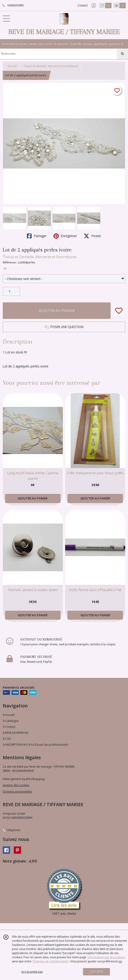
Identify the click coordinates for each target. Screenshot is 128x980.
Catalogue (11, 721)
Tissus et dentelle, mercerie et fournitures (51, 66)
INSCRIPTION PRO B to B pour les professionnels (35, 745)
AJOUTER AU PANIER (57, 311)
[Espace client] (94, 5)
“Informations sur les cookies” (106, 957)
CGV (7, 739)
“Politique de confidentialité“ (50, 961)
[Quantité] (11, 291)
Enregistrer (65, 236)
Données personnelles (17, 792)
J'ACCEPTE (97, 972)
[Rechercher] (122, 54)
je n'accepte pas (32, 972)
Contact (83, 5)
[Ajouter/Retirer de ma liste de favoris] (119, 311)
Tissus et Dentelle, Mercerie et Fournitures (40, 257)
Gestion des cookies (16, 785)
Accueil (12, 66)
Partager (37, 236)
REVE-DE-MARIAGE (15, 733)
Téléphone (11, 830)
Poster (92, 236)
